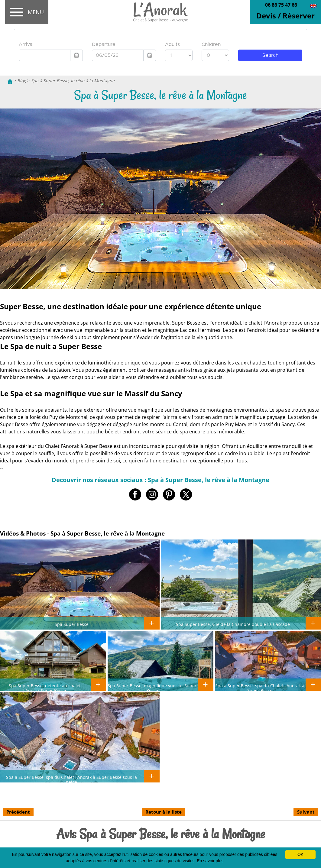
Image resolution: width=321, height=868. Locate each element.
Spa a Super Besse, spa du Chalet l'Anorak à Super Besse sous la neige (71, 779)
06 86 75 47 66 (281, 5)
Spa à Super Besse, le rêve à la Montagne (73, 81)
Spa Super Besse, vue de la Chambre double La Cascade (233, 624)
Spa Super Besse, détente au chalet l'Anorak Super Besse (45, 688)
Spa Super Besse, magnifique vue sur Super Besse (152, 688)
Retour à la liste (164, 812)
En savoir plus (210, 861)
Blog (22, 81)
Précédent (18, 812)
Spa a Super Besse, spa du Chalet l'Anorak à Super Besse (260, 688)
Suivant (306, 812)
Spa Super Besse (72, 624)
